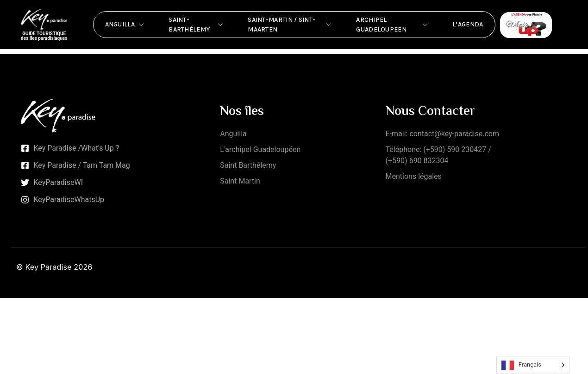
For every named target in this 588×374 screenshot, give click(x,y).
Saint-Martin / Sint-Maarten (290, 25)
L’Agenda (468, 24)
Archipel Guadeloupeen (393, 25)
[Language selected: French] (533, 365)
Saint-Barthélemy (197, 25)
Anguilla (125, 25)
